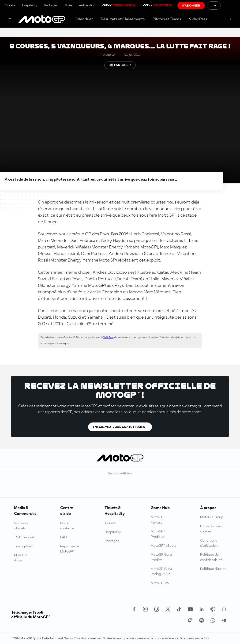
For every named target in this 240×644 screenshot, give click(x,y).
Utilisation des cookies (211, 529)
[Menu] (10, 20)
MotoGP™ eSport (163, 546)
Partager (120, 65)
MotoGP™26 (160, 583)
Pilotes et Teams (167, 19)
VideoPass (198, 19)
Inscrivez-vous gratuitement (120, 427)
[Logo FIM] (230, 5)
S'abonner (191, 6)
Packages (51, 5)
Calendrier (84, 19)
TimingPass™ (23, 546)
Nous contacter (68, 526)
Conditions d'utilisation (209, 543)
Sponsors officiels (21, 526)
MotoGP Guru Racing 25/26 (161, 571)
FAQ (64, 537)
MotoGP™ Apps (21, 558)
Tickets (10, 5)
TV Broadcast (24, 537)
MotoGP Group (212, 517)
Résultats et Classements (123, 19)
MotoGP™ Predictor (158, 534)
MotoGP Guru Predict (161, 557)
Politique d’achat (213, 569)
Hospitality (30, 5)
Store (68, 5)
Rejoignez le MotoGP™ (69, 549)
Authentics (87, 5)
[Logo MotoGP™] (42, 19)
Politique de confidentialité (211, 557)
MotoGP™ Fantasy (158, 520)
